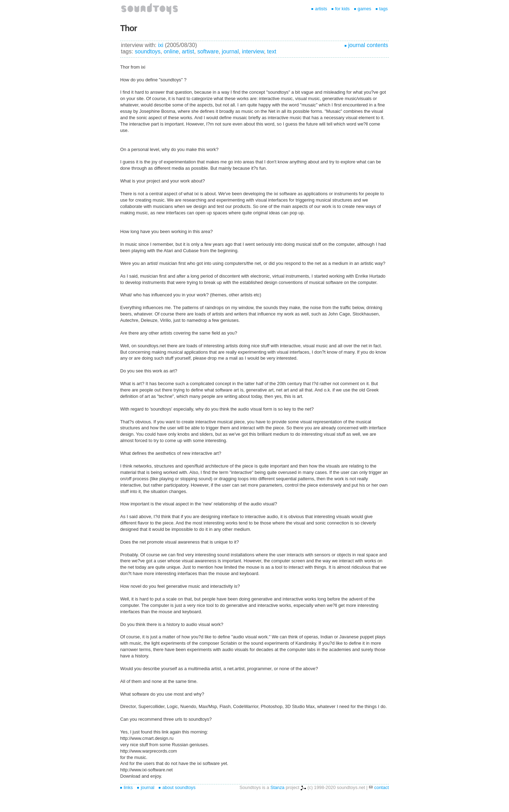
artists (319, 9)
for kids (341, 9)
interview (253, 51)
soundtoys (148, 51)
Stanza (277, 787)
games (363, 9)
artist (188, 51)
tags (382, 9)
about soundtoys (177, 787)
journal (230, 51)
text (272, 51)
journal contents (366, 45)
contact (382, 787)
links (127, 787)
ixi (161, 45)
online (171, 51)
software (208, 51)
